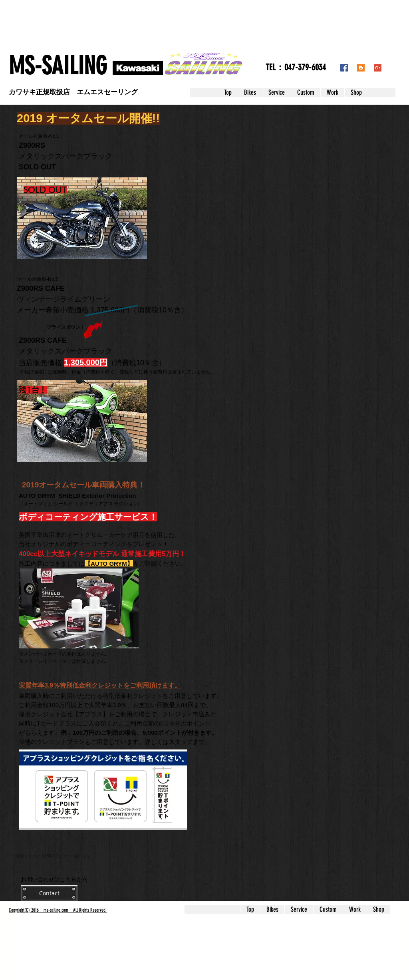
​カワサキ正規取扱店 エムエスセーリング (73, 92)
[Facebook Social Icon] (344, 68)
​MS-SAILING (58, 66)
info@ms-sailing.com (38, 969)
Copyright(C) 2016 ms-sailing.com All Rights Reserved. (58, 910)
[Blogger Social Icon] (361, 68)
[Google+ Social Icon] (378, 68)
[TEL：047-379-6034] (296, 68)
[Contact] (49, 893)
